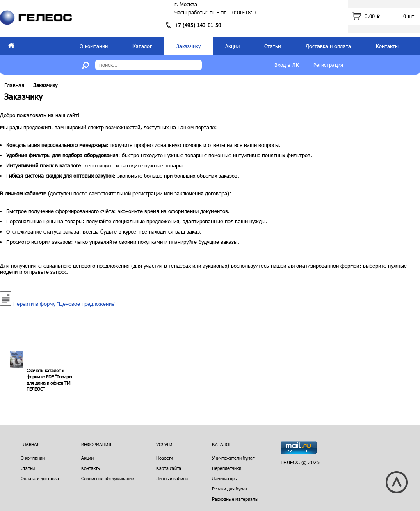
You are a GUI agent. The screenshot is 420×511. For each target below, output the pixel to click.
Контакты (387, 46)
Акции (232, 46)
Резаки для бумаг (230, 489)
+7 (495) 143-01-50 (198, 25)
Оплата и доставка (40, 478)
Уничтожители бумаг (233, 458)
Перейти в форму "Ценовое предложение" (58, 304)
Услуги (164, 444)
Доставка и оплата (328, 46)
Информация (96, 444)
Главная (14, 85)
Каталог (142, 46)
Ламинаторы (225, 478)
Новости (165, 458)
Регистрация (328, 65)
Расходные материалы (235, 499)
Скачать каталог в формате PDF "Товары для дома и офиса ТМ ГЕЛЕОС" (49, 380)
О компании (94, 46)
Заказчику (188, 46)
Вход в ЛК (287, 65)
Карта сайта (169, 468)
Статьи (273, 46)
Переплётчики (227, 468)
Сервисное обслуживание (108, 478)
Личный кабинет (173, 478)
